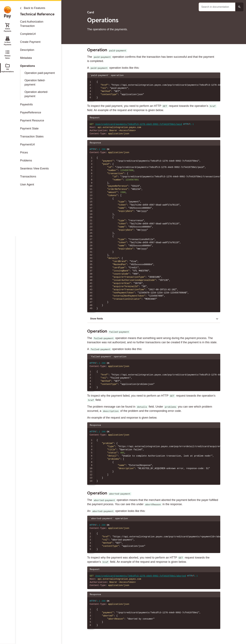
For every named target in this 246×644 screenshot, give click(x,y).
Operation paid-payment (40, 73)
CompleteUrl (28, 34)
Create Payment (30, 42)
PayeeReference (31, 112)
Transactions (28, 176)
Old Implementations (8, 68)
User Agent (27, 184)
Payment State (29, 128)
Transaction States (32, 136)
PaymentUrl (27, 144)
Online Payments (7, 27)
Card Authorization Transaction (32, 24)
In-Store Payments (7, 41)
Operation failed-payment (35, 82)
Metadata (26, 58)
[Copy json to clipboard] (216, 75)
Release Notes (8, 54)
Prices (24, 152)
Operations (28, 66)
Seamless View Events (34, 168)
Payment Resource (32, 120)
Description (27, 50)
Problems (26, 160)
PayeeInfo (26, 104)
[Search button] (239, 7)
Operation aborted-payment (36, 94)
